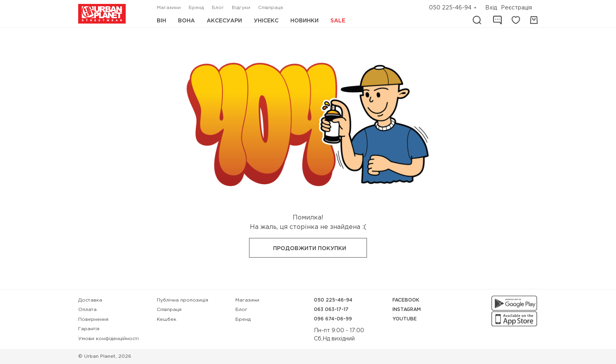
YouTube (405, 319)
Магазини (169, 8)
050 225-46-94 (450, 8)
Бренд (196, 8)
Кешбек (167, 319)
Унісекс (266, 21)
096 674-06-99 (333, 319)
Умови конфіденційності (108, 339)
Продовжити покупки (310, 249)
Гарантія (89, 329)
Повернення (93, 319)
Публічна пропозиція (182, 300)
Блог (218, 8)
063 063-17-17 (331, 310)
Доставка (90, 300)
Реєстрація (516, 8)
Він (161, 21)
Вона (186, 21)
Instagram (407, 310)
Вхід (491, 8)
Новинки (304, 21)
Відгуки (241, 8)
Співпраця (270, 8)
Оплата (87, 310)
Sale (338, 21)
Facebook (406, 300)
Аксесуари (224, 21)
